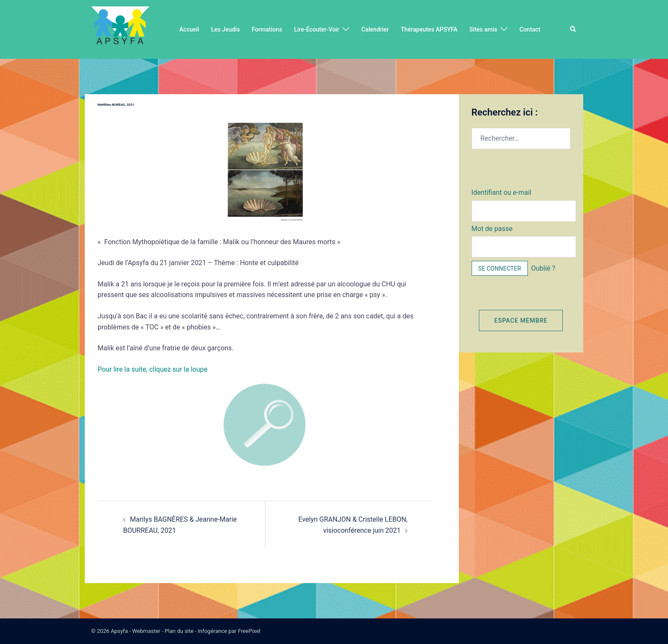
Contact (530, 29)
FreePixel (249, 631)
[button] (573, 29)
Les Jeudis (225, 29)
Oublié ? (543, 268)
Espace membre (521, 321)
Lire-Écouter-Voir (317, 29)
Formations (267, 29)
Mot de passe (492, 229)
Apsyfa (119, 631)
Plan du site (179, 631)
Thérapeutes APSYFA (429, 29)
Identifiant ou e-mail (502, 192)
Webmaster (146, 631)
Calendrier (375, 29)
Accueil (189, 29)
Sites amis (483, 29)
